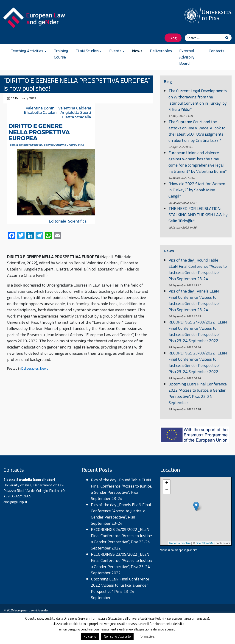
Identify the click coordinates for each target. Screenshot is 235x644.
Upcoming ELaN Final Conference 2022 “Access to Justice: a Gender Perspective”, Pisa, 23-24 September (198, 393)
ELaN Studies (87, 51)
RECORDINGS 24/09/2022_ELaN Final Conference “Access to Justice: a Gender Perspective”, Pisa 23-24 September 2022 (198, 331)
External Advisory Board (187, 57)
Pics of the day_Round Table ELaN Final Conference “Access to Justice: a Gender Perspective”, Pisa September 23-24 (198, 269)
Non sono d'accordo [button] (117, 636)
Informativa (145, 636)
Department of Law (49, 485)
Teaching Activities (27, 51)
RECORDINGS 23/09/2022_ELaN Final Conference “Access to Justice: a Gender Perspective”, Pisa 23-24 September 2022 (198, 362)
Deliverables (161, 51)
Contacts (217, 51)
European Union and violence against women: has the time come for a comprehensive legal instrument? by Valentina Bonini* (198, 162)
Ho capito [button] (90, 636)
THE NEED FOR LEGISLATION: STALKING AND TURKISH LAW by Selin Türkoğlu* (198, 215)
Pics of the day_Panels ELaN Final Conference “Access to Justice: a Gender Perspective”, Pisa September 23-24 (194, 300)
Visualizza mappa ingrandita (179, 550)
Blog (173, 38)
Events (115, 51)
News (137, 51)
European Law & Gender (32, 610)
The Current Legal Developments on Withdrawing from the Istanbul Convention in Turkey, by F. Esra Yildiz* (198, 100)
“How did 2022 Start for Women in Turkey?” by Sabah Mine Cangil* (197, 190)
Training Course (61, 54)
